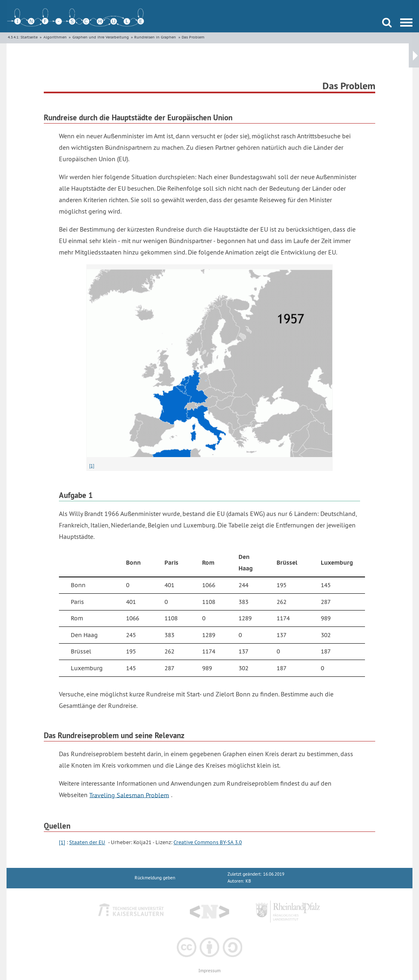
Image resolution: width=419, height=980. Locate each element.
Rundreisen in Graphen (155, 37)
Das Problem (193, 37)
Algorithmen (55, 37)
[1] (92, 466)
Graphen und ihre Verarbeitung (101, 37)
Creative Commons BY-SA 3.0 (208, 842)
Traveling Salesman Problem (129, 795)
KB (248, 881)
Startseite (29, 37)
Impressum (209, 971)
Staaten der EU (87, 842)
